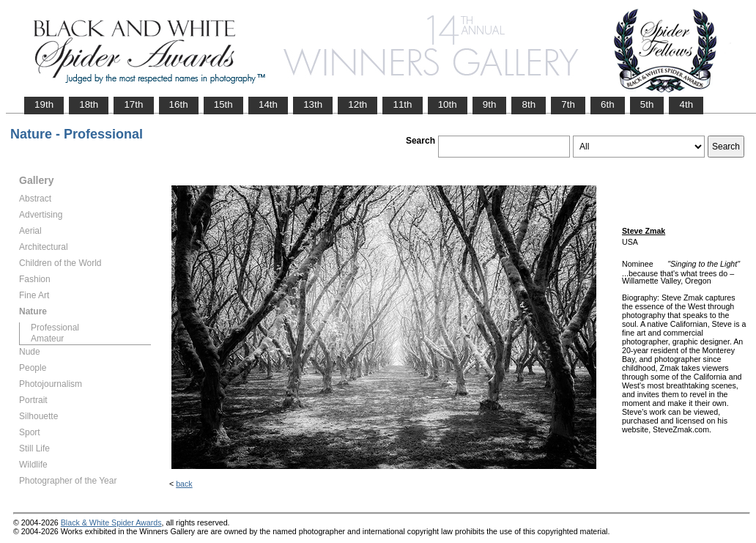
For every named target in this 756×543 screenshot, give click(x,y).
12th (357, 104)
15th (223, 104)
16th (179, 104)
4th (686, 104)
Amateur (47, 339)
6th (608, 104)
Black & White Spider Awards (111, 522)
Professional (55, 328)
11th (402, 104)
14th (268, 104)
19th (44, 104)
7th (568, 104)
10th (448, 104)
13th (313, 104)
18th (89, 104)
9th (490, 104)
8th (529, 104)
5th (647, 104)
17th (133, 104)
